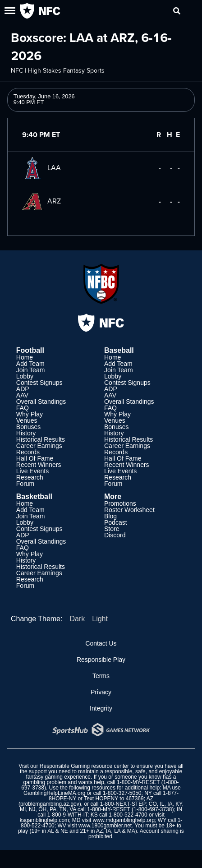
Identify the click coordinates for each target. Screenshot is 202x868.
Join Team (31, 370)
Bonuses (28, 427)
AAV (22, 395)
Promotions (120, 503)
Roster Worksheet (129, 510)
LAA (41, 167)
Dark (77, 619)
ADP (23, 389)
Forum (25, 484)
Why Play (30, 414)
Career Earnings (39, 446)
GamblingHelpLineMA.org (54, 793)
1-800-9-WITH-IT (67, 815)
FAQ (23, 408)
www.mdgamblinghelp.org (124, 820)
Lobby (25, 376)
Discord (115, 535)
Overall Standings (41, 402)
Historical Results (41, 439)
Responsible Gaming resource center (84, 766)
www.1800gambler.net (105, 826)
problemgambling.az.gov (50, 804)
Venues (27, 420)
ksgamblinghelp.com (44, 820)
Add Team (30, 364)
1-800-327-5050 (122, 793)
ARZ (41, 201)
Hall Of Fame (35, 458)
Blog (110, 516)
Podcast (116, 522)
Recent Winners (39, 465)
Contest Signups (39, 383)
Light (100, 619)
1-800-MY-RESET (138, 782)
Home (25, 357)
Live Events (32, 471)
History (26, 433)
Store (112, 529)
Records (28, 452)
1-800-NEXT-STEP (123, 804)
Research (30, 477)
